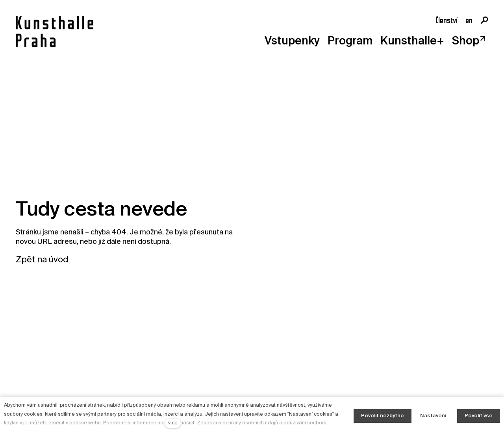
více (173, 423)
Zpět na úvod (42, 260)
